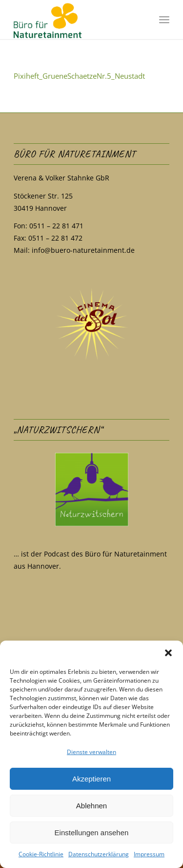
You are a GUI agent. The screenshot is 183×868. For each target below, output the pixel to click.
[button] (168, 653)
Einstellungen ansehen (92, 833)
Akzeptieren (91, 779)
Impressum (149, 854)
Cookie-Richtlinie (41, 854)
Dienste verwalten (91, 752)
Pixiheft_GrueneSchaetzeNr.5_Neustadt (79, 76)
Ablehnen (91, 806)
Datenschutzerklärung (99, 854)
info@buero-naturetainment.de (83, 250)
